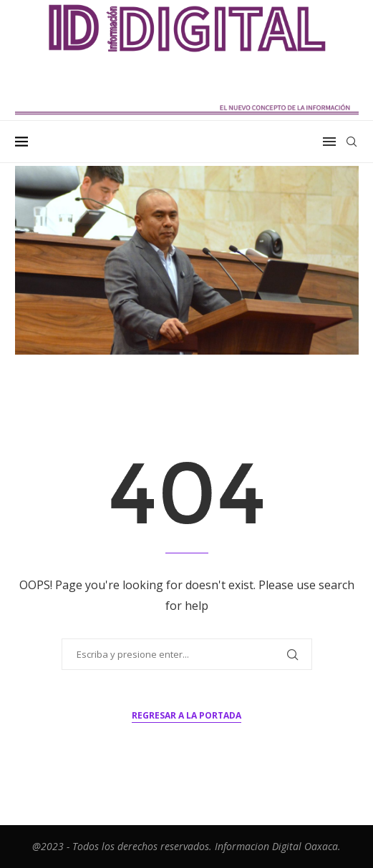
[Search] (352, 142)
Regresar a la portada (186, 715)
